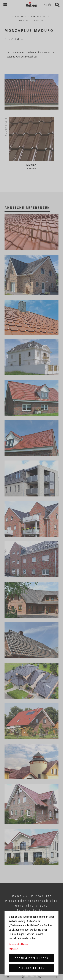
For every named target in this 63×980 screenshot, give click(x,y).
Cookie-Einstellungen (32, 958)
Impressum (14, 949)
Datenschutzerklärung (18, 944)
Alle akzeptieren (32, 968)
